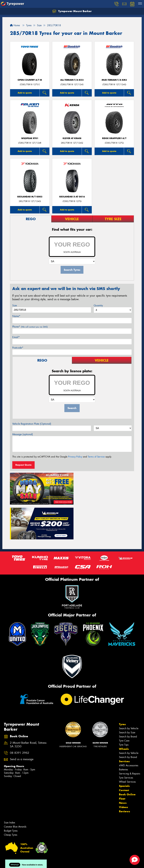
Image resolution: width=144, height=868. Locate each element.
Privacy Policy (75, 457)
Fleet (122, 762)
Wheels (124, 712)
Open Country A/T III (30, 80)
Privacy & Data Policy (22, 863)
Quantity (98, 305)
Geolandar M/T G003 (30, 197)
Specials (124, 750)
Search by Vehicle (129, 692)
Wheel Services (127, 745)
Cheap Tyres (11, 798)
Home (15, 25)
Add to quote (25, 93)
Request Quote (23, 465)
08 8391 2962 (20, 716)
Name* (16, 316)
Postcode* (18, 348)
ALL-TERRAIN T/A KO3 (72, 80)
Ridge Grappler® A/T (114, 138)
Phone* (30, 327)
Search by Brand (128, 700)
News (123, 766)
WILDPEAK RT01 (30, 138)
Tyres (122, 688)
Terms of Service (96, 457)
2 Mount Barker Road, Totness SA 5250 (28, 708)
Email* (16, 337)
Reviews (124, 775)
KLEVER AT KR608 (72, 138)
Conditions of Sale (42, 863)
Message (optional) (23, 434)
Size (15, 305)
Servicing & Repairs (130, 737)
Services (124, 725)
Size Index (10, 786)
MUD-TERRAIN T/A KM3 (114, 80)
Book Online (127, 758)
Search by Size (127, 696)
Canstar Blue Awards (15, 790)
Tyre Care (124, 704)
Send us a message (22, 723)
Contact (124, 754)
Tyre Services (126, 741)
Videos (123, 771)
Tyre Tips (124, 708)
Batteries (123, 733)
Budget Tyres (11, 794)
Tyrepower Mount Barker (72, 11)
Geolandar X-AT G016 (72, 197)
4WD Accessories (129, 729)
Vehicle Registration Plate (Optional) (32, 424)
